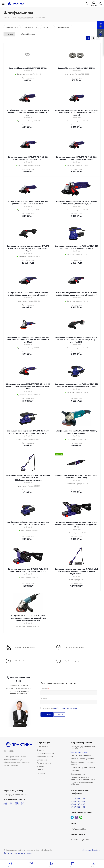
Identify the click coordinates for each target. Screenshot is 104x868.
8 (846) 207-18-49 (78, 801)
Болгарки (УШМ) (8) (12, 27)
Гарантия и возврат (45, 753)
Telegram (72, 817)
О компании (42, 747)
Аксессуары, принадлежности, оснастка (84, 748)
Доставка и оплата (45, 756)
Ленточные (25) (47, 27)
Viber (76, 817)
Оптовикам (42, 760)
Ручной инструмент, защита (83, 767)
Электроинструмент (79, 752)
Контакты (41, 773)
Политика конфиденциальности (18, 853)
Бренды (40, 766)
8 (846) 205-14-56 (78, 798)
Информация (44, 742)
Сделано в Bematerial (91, 850)
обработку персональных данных (66, 708)
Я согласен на (61, 708)
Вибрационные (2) (64, 27)
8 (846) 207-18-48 (78, 804)
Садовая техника (78, 774)
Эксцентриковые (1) (30, 27)
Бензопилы (75, 771)
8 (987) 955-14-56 (78, 807)
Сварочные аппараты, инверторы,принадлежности (83, 778)
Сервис (40, 770)
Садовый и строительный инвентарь (82, 784)
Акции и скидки (44, 763)
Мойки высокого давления (82, 759)
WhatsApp (81, 817)
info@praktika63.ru (78, 829)
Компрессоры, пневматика (82, 755)
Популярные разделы (81, 742)
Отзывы (40, 750)
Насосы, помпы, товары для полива (83, 763)
